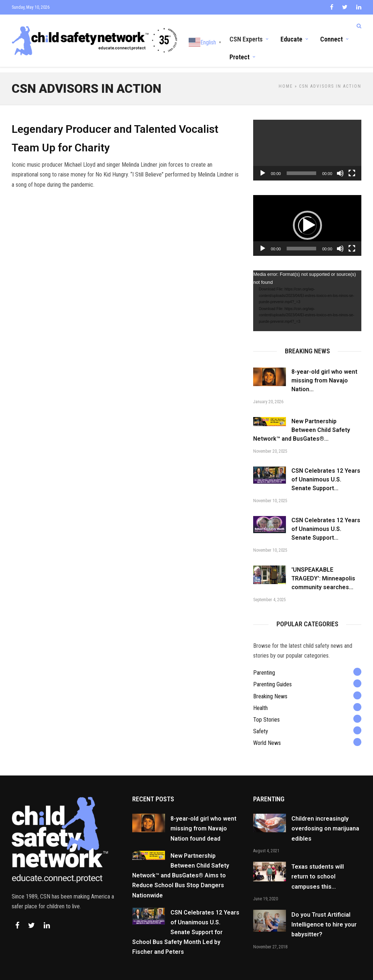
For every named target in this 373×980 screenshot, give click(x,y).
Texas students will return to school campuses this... (318, 870)
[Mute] (340, 167)
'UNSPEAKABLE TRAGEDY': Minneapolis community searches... (323, 572)
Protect (239, 56)
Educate (291, 38)
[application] (307, 144)
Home (286, 80)
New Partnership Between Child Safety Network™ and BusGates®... (302, 423)
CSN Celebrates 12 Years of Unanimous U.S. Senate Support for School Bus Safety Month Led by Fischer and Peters (186, 926)
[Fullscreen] (352, 167)
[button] (307, 219)
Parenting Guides (272, 678)
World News (267, 736)
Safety (261, 725)
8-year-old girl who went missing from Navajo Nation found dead (203, 822)
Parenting (264, 666)
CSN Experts (246, 38)
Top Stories (266, 713)
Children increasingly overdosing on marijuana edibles (325, 822)
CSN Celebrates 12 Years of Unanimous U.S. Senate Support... (326, 473)
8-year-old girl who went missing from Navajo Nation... (324, 374)
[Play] (263, 167)
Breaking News (270, 690)
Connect (331, 38)
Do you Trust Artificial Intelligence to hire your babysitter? (324, 918)
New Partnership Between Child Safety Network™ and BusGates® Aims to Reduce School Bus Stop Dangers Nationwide (181, 869)
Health (260, 701)
